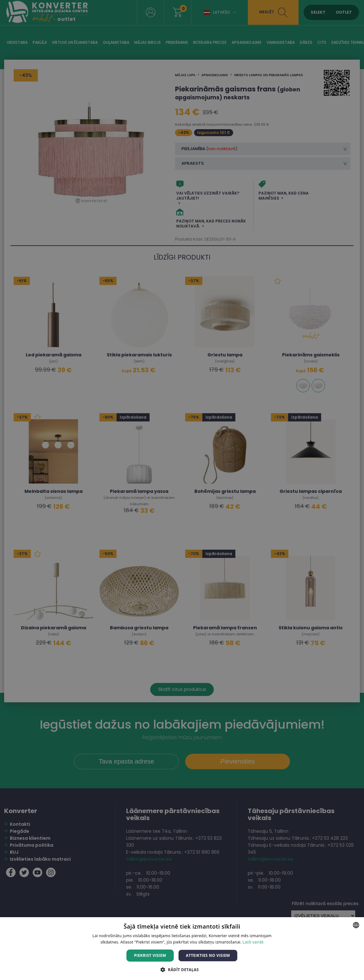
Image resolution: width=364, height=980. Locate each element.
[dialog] (182, 490)
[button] (182, 969)
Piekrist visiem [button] (150, 955)
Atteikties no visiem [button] (208, 955)
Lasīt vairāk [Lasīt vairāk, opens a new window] (253, 942)
